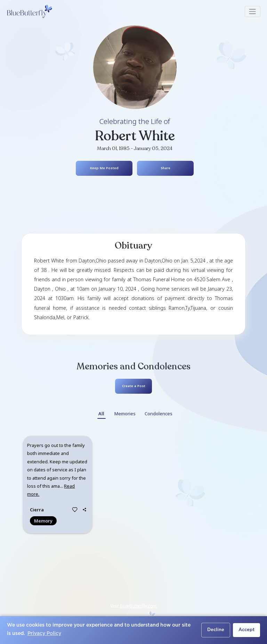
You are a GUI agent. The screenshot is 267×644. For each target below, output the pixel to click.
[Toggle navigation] (253, 11)
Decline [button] (216, 630)
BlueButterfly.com (138, 606)
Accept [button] (246, 630)
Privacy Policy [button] (44, 634)
